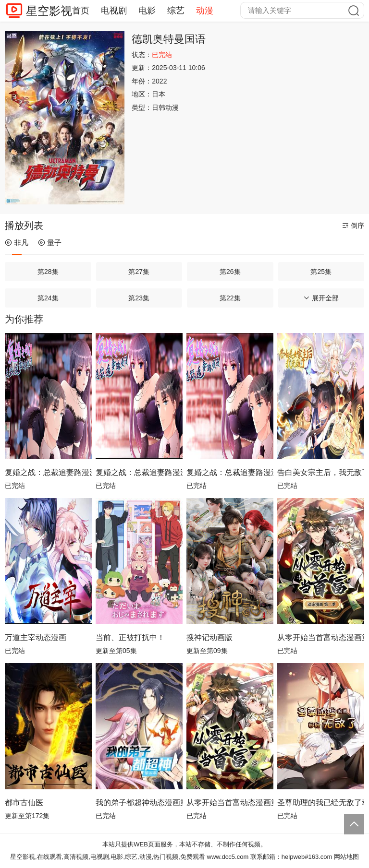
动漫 (205, 11)
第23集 (139, 298)
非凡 (17, 243)
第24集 (48, 298)
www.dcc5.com (228, 857)
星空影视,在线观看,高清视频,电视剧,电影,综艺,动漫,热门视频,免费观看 (108, 857)
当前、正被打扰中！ (130, 637)
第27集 (139, 272)
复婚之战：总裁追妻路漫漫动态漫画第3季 (139, 472)
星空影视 (49, 11)
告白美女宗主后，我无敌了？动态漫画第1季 (321, 472)
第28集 (48, 272)
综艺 (176, 11)
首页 (81, 11)
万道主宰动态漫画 (36, 637)
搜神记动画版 (209, 637)
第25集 (321, 272)
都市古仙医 (24, 803)
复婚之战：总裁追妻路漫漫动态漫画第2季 (48, 472)
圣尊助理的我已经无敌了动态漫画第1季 (321, 803)
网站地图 (346, 857)
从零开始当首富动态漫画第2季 (321, 637)
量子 (50, 243)
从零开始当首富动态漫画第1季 (230, 803)
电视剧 (114, 11)
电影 (147, 11)
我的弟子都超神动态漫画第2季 (139, 803)
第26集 (230, 272)
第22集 (230, 298)
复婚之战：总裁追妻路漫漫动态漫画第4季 (230, 472)
